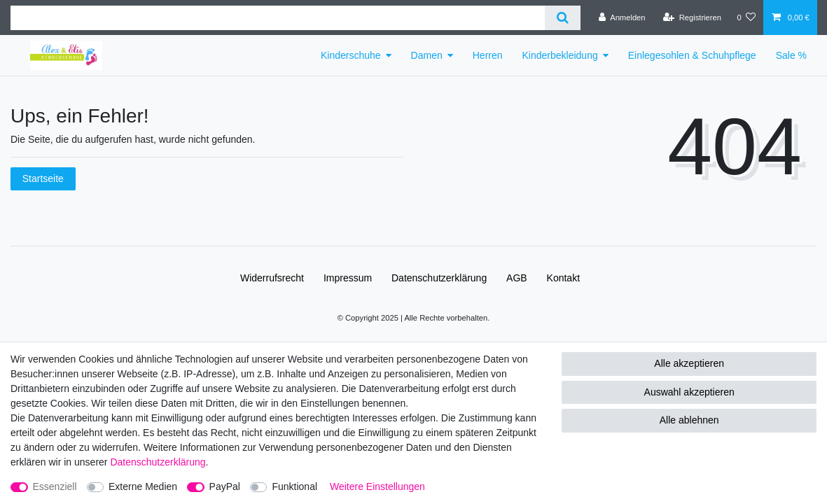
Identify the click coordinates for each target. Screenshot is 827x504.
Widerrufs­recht (272, 278)
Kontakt (563, 278)
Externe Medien (143, 486)
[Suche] (563, 18)
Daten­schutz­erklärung (439, 278)
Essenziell (55, 486)
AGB (517, 278)
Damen (427, 55)
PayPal (225, 486)
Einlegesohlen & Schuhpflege (692, 55)
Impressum (348, 278)
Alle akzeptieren (689, 363)
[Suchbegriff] (278, 18)
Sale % (791, 55)
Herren (488, 55)
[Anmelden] (622, 17)
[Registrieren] (692, 17)
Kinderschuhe (351, 55)
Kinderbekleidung (560, 55)
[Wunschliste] (746, 17)
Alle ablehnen (689, 420)
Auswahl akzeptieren (689, 392)
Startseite (43, 178)
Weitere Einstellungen (377, 486)
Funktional (294, 486)
